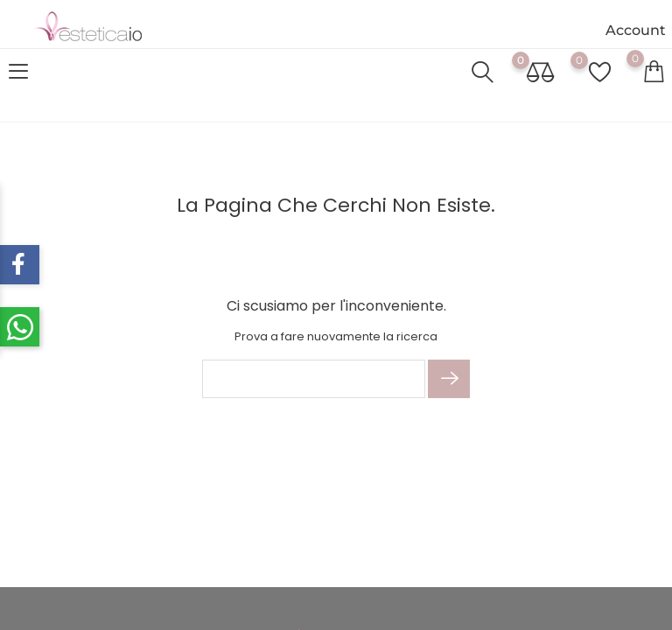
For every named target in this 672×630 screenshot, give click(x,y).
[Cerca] (314, 379)
